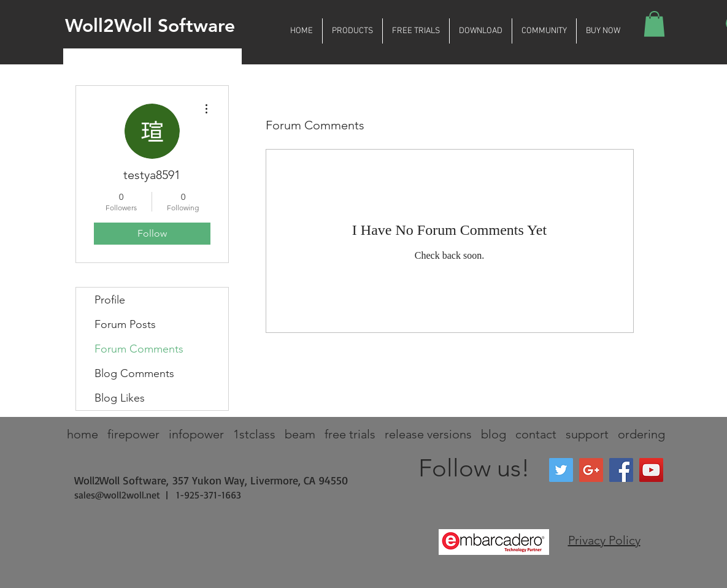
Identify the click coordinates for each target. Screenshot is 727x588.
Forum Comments (139, 349)
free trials (350, 434)
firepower (133, 434)
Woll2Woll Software (150, 26)
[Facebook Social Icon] (621, 470)
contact (536, 434)
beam (300, 434)
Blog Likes (120, 398)
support (587, 434)
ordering (641, 434)
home (83, 434)
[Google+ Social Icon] (591, 470)
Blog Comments (134, 373)
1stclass (254, 434)
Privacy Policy (604, 540)
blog (494, 434)
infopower (196, 434)
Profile (110, 300)
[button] (352, 31)
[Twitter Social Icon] (561, 470)
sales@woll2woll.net (117, 495)
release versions (428, 434)
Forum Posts (125, 324)
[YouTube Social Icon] (651, 470)
